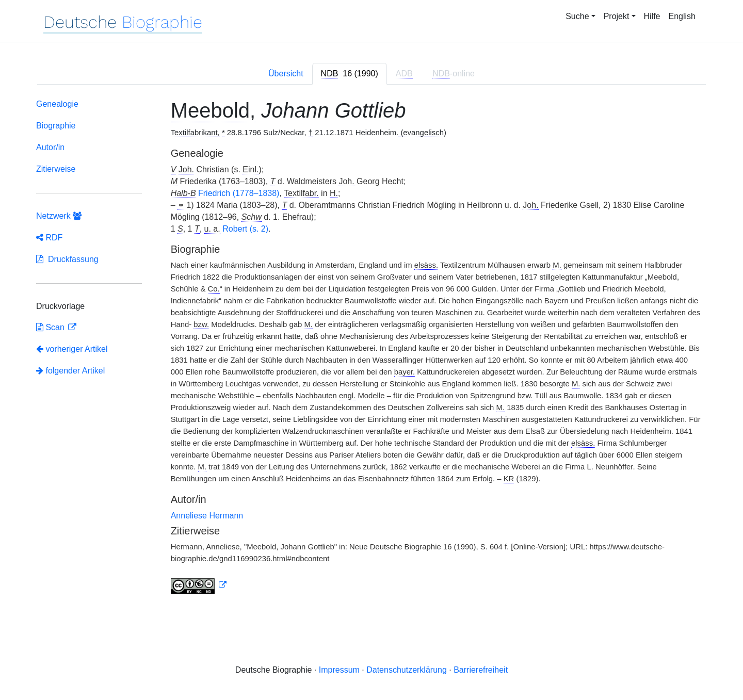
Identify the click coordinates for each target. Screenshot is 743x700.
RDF (49, 238)
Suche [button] (577, 16)
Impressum (339, 670)
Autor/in (50, 147)
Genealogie (57, 104)
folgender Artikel (70, 371)
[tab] (350, 74)
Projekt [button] (617, 16)
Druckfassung (67, 259)
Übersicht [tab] (286, 74)
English (682, 16)
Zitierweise (56, 169)
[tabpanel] (372, 348)
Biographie (56, 126)
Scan (51, 327)
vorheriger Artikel (72, 349)
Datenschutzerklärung (407, 670)
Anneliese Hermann (207, 516)
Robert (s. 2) (245, 229)
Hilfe (652, 16)
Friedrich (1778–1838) (239, 193)
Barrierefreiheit (481, 670)
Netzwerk (59, 216)
